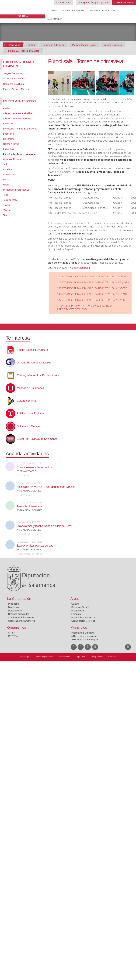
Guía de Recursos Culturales (34, 363)
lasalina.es (15, 45)
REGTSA (13, 636)
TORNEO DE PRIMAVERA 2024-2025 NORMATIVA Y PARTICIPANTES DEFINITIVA (85, 308)
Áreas (75, 599)
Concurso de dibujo (13, 84)
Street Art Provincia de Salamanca (37, 439)
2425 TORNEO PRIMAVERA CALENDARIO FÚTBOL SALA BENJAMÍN (93, 282)
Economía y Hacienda (83, 617)
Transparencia (97, 657)
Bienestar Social (80, 607)
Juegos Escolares (113, 45)
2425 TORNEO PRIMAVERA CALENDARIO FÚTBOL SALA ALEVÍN (92, 277)
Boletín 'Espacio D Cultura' (33, 350)
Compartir (4, 327)
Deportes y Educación (102, 10)
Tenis (6, 195)
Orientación (9, 174)
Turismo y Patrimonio (73, 10)
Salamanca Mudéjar (29, 426)
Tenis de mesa (10, 200)
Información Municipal (83, 633)
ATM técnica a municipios (85, 636)
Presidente (14, 604)
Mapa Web (80, 657)
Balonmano (9, 139)
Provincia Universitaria (29, 506)
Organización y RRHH (83, 621)
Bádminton (9, 134)
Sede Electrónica (125, 2)
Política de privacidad (44, 657)
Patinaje (7, 180)
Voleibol (7, 210)
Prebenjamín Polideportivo (16, 190)
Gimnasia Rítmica (12, 159)
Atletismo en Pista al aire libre (18, 113)
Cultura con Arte (26, 401)
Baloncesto (9, 124)
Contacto (112, 657)
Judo (6, 164)
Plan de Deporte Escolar (84, 45)
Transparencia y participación (94, 2)
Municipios (79, 627)
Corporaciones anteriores (21, 621)
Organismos (17, 627)
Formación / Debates (29, 510)
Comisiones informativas (21, 617)
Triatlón (7, 205)
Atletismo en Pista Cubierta (17, 119)
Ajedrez (7, 108)
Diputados (14, 607)
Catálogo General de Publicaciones (38, 375)
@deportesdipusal (80, 268)
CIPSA (12, 633)
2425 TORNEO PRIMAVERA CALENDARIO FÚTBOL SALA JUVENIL (92, 300)
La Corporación (19, 599)
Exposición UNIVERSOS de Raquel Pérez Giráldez (46, 487)
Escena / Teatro (26, 471)
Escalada (8, 169)
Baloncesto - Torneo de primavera (20, 129)
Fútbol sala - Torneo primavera (23, 51)
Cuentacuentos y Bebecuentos (34, 467)
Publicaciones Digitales (31, 414)
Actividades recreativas (15, 78)
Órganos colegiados (19, 614)
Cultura (52, 10)
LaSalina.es (64, 2)
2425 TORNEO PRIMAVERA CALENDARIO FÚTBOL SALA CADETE (92, 288)
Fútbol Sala (9, 149)
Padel (6, 185)
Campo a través (11, 144)
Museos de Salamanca (30, 388)
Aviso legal (24, 657)
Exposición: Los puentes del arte (35, 546)
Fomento (76, 614)
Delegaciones (15, 611)
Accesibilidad (64, 657)
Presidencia (78, 611)
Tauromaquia (55, 19)
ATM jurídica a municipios (85, 640)
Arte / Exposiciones (29, 491)
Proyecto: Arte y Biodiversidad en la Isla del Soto (44, 526)
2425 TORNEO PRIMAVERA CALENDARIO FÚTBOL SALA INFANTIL (93, 294)
